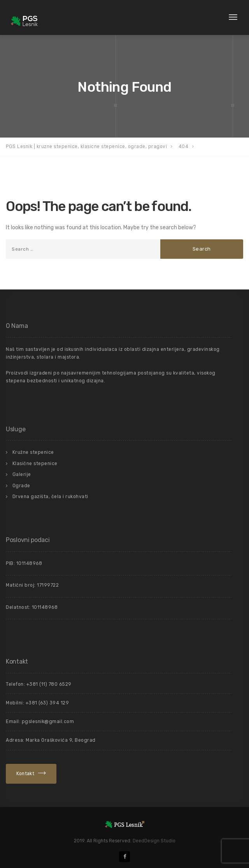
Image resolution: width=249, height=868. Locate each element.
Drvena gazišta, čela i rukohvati (50, 497)
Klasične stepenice (35, 464)
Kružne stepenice (33, 452)
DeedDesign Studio (154, 841)
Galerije (22, 474)
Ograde (21, 486)
